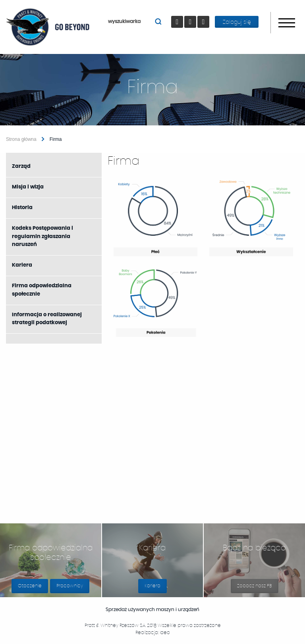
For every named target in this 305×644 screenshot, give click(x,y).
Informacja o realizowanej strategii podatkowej (47, 319)
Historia (22, 208)
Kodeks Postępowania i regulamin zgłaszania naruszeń (42, 237)
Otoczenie (30, 586)
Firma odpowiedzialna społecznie (42, 290)
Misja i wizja (28, 187)
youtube (192, 16)
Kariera (22, 265)
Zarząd (21, 166)
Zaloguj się (237, 22)
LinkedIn (205, 16)
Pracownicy (70, 586)
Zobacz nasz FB (258, 588)
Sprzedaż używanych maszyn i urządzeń (160, 609)
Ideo (165, 632)
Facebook (179, 16)
